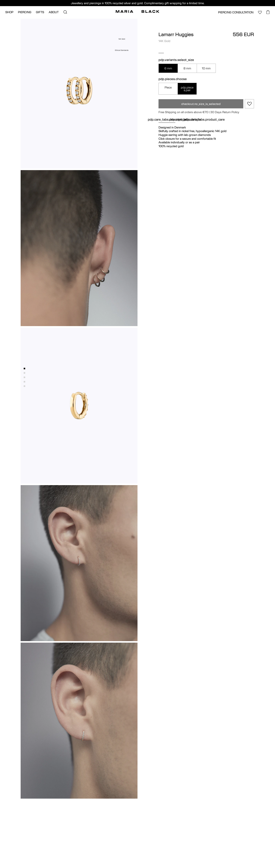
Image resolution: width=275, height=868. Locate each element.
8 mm (187, 68)
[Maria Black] (137, 11)
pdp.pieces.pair (187, 89)
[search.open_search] (65, 12)
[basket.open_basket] (268, 12)
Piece (168, 87)
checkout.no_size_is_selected (201, 104)
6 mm (168, 68)
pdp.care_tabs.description (167, 119)
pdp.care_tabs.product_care (204, 119)
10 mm (206, 68)
